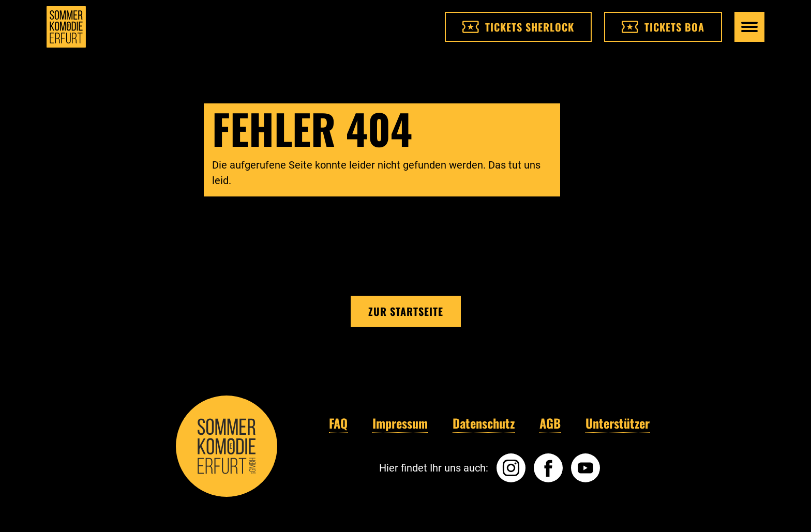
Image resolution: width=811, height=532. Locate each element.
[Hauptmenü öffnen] (749, 27)
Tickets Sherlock (518, 27)
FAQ (338, 423)
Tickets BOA (663, 27)
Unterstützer (618, 423)
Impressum (400, 423)
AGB (550, 423)
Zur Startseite (406, 311)
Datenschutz (484, 423)
